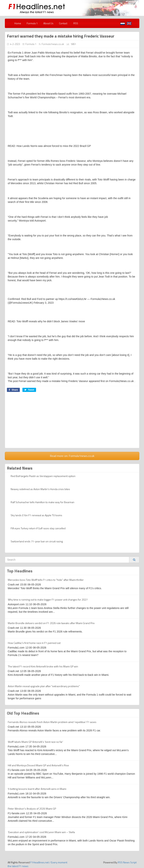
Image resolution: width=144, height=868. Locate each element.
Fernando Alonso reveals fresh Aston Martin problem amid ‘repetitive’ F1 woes (52, 722)
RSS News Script (127, 862)
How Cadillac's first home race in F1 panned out (34, 643)
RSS (75, 23)
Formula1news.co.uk (53, 44)
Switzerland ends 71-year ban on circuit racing (37, 541)
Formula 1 (32, 23)
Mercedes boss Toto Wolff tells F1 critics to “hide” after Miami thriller (46, 580)
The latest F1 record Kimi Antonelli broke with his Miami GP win (43, 666)
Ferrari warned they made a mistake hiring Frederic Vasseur (61, 36)
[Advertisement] (72, 422)
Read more (72, 456)
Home (18, 23)
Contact (63, 23)
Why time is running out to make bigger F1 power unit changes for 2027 (48, 600)
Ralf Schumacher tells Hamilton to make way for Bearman (42, 502)
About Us (48, 23)
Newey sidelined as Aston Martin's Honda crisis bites (40, 489)
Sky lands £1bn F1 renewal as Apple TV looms (36, 515)
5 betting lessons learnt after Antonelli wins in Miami (37, 789)
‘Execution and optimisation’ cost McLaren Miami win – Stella (41, 832)
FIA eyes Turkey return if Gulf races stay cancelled (38, 528)
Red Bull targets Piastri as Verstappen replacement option (43, 476)
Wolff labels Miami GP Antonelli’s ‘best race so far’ (35, 742)
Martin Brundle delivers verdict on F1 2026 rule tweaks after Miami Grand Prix (51, 623)
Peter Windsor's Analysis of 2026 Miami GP (32, 809)
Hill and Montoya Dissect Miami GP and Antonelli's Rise (38, 765)
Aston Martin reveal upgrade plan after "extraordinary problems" (44, 686)
